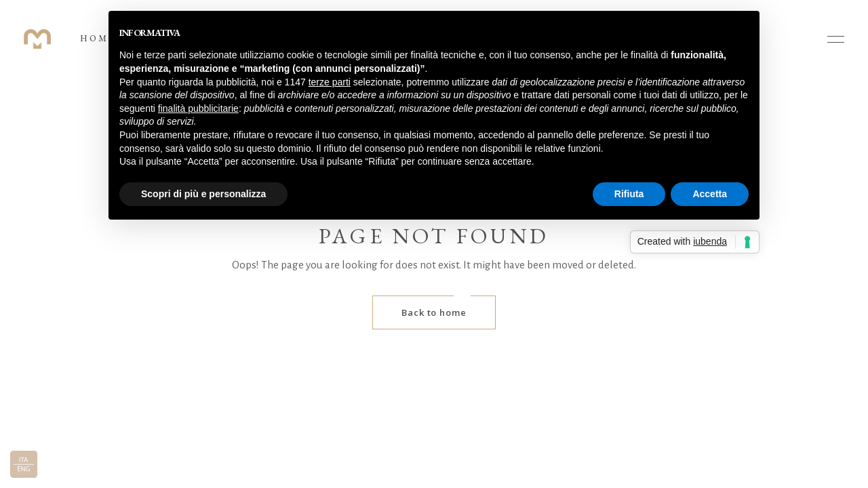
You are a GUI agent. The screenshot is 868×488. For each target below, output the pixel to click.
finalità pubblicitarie (198, 108)
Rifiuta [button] (629, 194)
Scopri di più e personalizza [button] (203, 194)
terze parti (330, 82)
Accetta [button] (710, 194)
